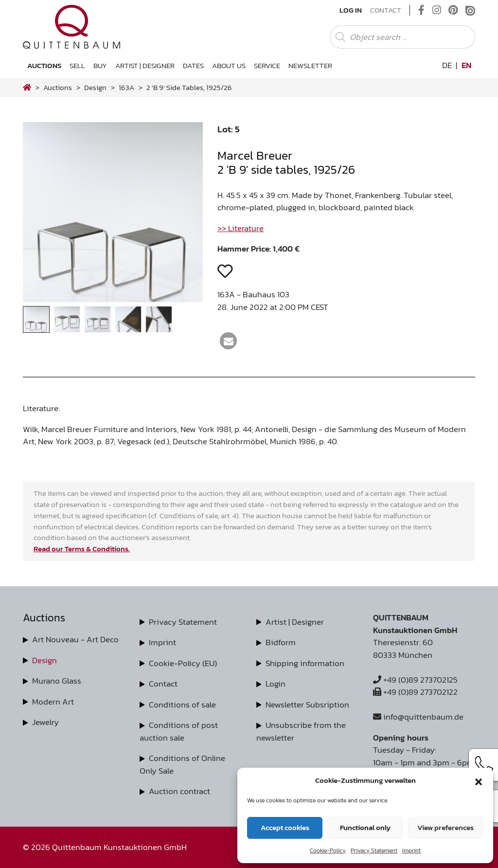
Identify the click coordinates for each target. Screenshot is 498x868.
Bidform (281, 642)
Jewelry (45, 722)
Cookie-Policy (328, 850)
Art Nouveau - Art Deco (75, 639)
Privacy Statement (374, 850)
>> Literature (240, 228)
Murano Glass (57, 681)
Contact (386, 10)
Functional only (365, 827)
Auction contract (179, 791)
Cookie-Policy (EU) (183, 663)
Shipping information (305, 663)
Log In (351, 10)
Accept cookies (285, 827)
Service (267, 65)
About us (229, 65)
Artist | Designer (145, 65)
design (95, 87)
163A (126, 87)
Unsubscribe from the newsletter (301, 731)
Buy (100, 65)
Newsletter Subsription (307, 705)
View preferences (445, 827)
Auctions (44, 65)
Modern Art (53, 702)
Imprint (411, 850)
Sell (77, 65)
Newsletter (310, 65)
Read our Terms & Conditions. (82, 549)
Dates (193, 65)
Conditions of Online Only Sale (182, 764)
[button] (479, 780)
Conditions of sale (182, 705)
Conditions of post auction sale (179, 731)
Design (44, 660)
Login (276, 684)
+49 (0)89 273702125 (415, 680)
